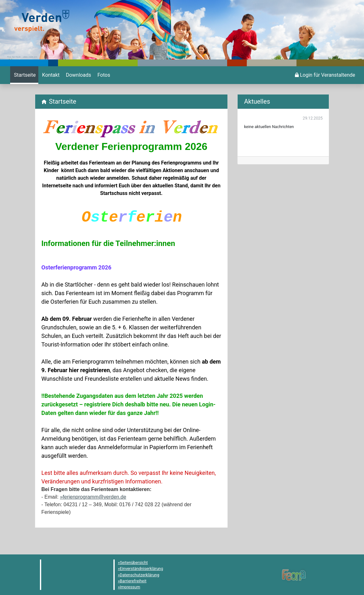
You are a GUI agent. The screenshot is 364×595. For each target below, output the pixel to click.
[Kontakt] (50, 75)
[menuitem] (24, 75)
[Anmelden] (325, 75)
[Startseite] (24, 75)
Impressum (130, 587)
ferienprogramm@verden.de (94, 497)
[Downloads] (78, 75)
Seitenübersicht (134, 563)
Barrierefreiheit (133, 581)
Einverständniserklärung (141, 569)
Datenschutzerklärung (140, 575)
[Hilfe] (103, 75)
